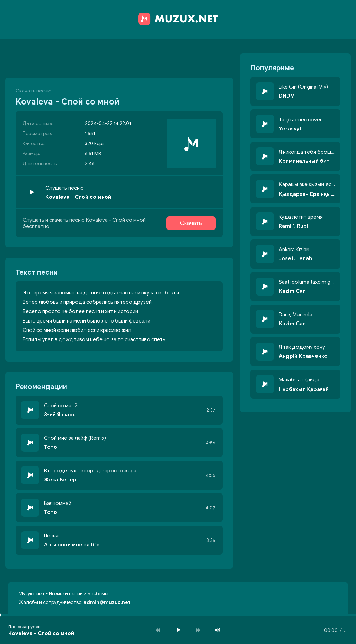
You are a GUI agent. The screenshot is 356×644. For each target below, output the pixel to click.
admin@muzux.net (107, 602)
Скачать (191, 223)
